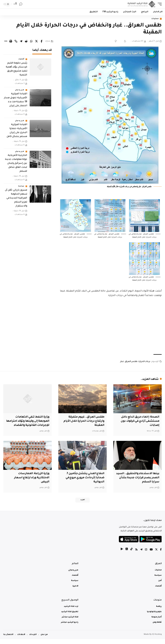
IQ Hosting (157, 639)
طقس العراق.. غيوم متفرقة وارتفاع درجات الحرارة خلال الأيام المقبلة (83, 422)
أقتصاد (21, 60)
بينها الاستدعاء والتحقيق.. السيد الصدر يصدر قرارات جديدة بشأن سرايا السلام (138, 482)
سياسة (21, 187)
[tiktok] (131, 555)
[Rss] (136, 555)
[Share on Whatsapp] (31, 42)
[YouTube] (151, 555)
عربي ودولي (20, 90)
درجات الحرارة (144, 362)
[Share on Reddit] (26, 42)
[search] (21, 4)
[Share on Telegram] (21, 42)
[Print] (11, 42)
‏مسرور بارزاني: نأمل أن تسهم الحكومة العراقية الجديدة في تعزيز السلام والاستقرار (16, 199)
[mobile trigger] (159, 4)
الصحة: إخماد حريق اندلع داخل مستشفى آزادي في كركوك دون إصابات (139, 422)
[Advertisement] (110, 326)
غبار (122, 362)
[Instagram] (146, 555)
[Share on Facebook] (42, 42)
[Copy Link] (16, 42)
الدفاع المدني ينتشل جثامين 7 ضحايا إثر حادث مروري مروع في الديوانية (84, 482)
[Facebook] (161, 555)
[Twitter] (156, 555)
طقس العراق (131, 362)
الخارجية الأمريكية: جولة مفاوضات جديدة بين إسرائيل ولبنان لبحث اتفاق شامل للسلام (16, 164)
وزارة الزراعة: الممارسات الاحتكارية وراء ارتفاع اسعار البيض (31, 482)
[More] (6, 42)
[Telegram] (141, 555)
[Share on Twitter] (36, 42)
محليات (154, 19)
